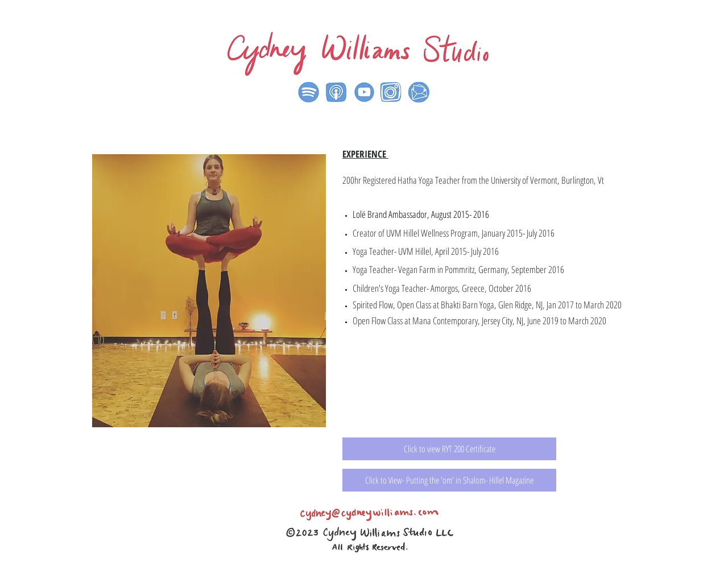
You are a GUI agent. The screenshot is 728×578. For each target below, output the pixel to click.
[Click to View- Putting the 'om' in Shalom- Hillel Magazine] (449, 480)
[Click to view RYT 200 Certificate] (449, 449)
